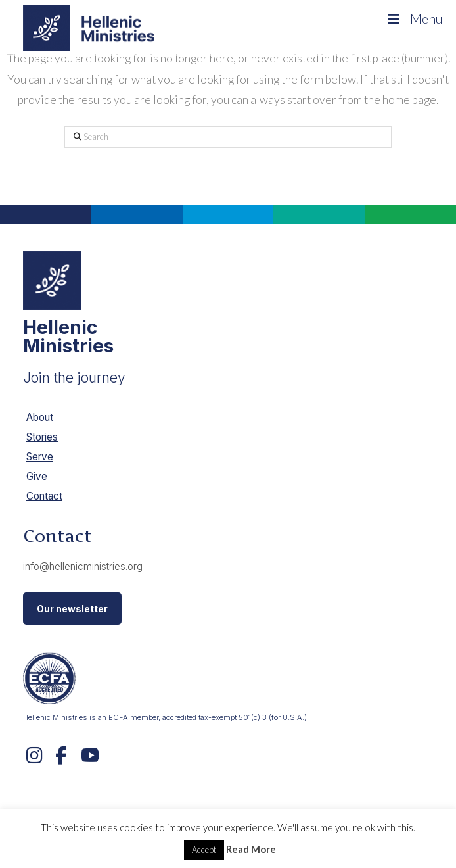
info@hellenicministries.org (83, 567)
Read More (251, 849)
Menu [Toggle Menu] (414, 18)
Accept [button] (204, 850)
